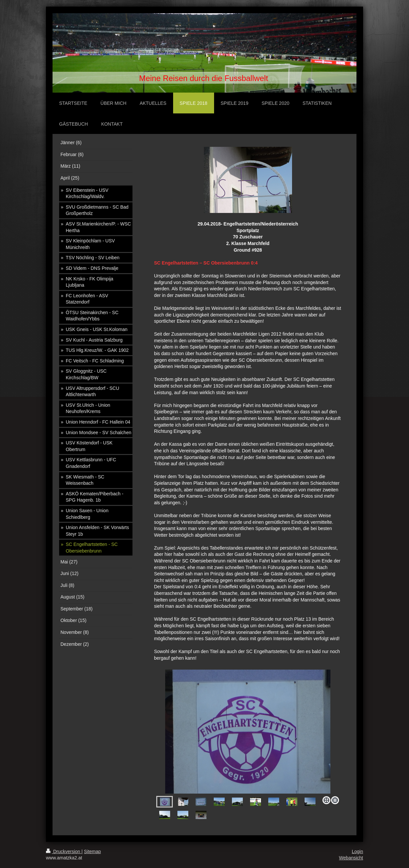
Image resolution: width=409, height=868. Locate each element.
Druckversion (64, 851)
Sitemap (92, 851)
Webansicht (351, 858)
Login (357, 851)
